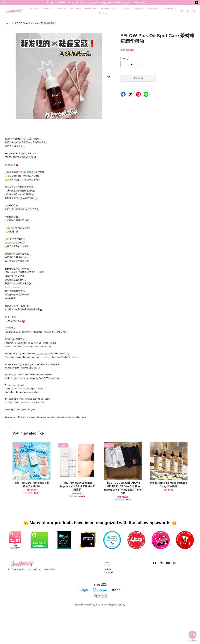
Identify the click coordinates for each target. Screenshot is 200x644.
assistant (28, 402)
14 (84, 114)
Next (108, 76)
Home (7, 23)
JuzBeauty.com (12, 287)
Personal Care (110, 9)
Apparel (140, 9)
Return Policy (107, 605)
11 (67, 114)
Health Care (92, 9)
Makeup (62, 9)
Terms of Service (81, 605)
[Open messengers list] (192, 635)
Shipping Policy (119, 605)
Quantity (124, 59)
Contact (107, 565)
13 (78, 114)
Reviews (103, 13)
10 (62, 114)
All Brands (169, 9)
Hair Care (76, 9)
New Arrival (108, 572)
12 (73, 114)
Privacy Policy (95, 605)
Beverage (154, 9)
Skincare (48, 9)
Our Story (108, 562)
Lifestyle (126, 9)
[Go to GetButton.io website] (192, 641)
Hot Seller (108, 569)
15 (89, 114)
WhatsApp (42, 354)
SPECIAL (35, 9)
